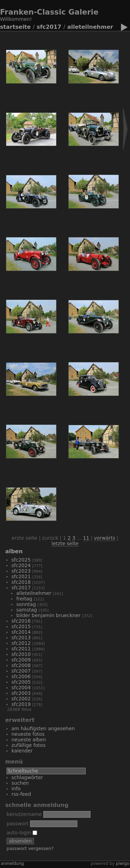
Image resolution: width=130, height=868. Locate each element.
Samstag (27, 610)
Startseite (15, 27)
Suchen (20, 783)
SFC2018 (21, 582)
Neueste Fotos (28, 734)
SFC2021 (21, 576)
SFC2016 (21, 621)
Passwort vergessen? (30, 848)
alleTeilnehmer (90, 27)
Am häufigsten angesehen (43, 728)
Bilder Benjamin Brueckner (48, 615)
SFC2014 (21, 632)
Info (16, 789)
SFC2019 (21, 704)
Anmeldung (12, 863)
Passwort (18, 824)
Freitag (24, 599)
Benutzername (24, 814)
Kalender (22, 751)
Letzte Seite (65, 543)
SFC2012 (21, 643)
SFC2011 (21, 649)
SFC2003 (21, 693)
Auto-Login (22, 833)
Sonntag (26, 604)
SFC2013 (21, 638)
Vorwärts (105, 538)
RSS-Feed (21, 794)
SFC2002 (21, 699)
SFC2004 (21, 688)
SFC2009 (21, 660)
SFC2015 (21, 626)
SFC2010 (21, 654)
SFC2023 (21, 571)
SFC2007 (21, 671)
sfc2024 (21, 565)
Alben (14, 551)
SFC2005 (21, 682)
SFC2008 (21, 665)
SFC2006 (21, 676)
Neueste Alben (29, 740)
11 (86, 538)
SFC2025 (21, 560)
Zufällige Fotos (28, 745)
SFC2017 (49, 27)
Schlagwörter (27, 777)
